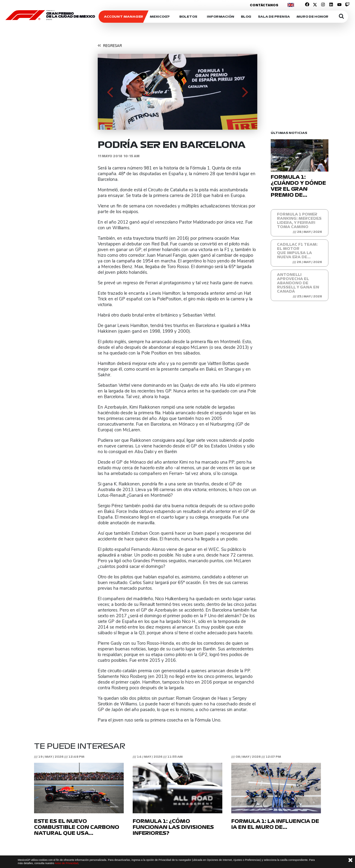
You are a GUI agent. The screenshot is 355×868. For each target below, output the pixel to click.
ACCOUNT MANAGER (124, 17)
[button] (110, 92)
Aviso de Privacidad (66, 863)
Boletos (188, 17)
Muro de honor (312, 17)
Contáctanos (264, 5)
